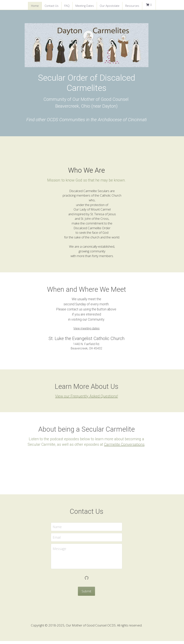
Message (65, 551)
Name (63, 530)
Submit (92, 594)
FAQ (67, 6)
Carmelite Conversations (123, 447)
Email (62, 540)
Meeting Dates (85, 6)
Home (35, 6)
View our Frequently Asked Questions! (92, 399)
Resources (132, 6)
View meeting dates (92, 331)
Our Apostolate (110, 6)
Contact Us (52, 6)
